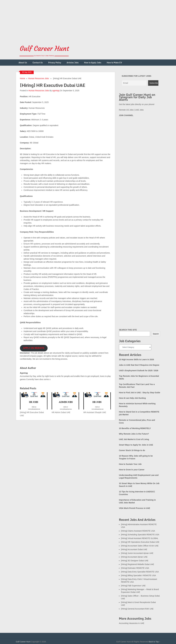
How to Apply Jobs (93, 63)
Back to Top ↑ (154, 642)
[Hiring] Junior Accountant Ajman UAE (137, 553)
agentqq (56, 91)
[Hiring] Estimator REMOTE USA (135, 568)
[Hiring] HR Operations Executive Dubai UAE (140, 542)
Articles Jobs (73, 63)
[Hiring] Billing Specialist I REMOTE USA (138, 575)
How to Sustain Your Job (130, 464)
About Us (23, 63)
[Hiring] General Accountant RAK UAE (137, 609)
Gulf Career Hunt (23, 642)
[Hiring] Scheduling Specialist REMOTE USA (140, 535)
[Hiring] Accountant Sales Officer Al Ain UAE (140, 546)
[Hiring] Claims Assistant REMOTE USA (138, 531)
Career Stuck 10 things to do (132, 450)
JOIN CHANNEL (126, 115)
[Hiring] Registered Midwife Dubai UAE (137, 564)
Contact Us (38, 63)
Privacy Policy (55, 63)
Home (22, 78)
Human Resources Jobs (39, 78)
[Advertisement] (82, 19)
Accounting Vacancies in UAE (132, 623)
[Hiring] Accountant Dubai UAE (134, 549)
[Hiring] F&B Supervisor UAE (133, 586)
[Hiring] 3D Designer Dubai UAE (135, 561)
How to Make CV (114, 63)
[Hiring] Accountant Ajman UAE (134, 557)
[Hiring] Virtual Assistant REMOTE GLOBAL (140, 538)
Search (156, 334)
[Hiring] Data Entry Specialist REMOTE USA (140, 572)
